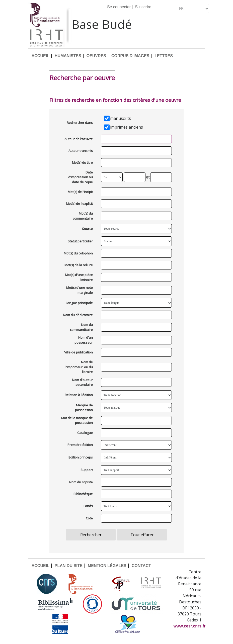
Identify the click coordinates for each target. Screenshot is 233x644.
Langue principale (79, 303)
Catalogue (85, 433)
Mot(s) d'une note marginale (80, 290)
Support (87, 470)
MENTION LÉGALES (107, 566)
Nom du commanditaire (81, 327)
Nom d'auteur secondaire (82, 382)
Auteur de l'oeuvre (79, 139)
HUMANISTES (68, 56)
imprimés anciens (127, 127)
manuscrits (121, 118)
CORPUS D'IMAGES (130, 56)
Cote (89, 518)
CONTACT (141, 566)
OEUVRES (96, 56)
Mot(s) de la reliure (79, 265)
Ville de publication (79, 352)
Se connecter (119, 7)
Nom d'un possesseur (84, 340)
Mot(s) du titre (82, 162)
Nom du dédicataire (78, 315)
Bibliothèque (83, 494)
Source (87, 229)
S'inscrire (143, 7)
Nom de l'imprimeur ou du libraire (79, 367)
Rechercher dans (80, 123)
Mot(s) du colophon (78, 253)
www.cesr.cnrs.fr (189, 626)
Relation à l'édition (79, 395)
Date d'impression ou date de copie (81, 177)
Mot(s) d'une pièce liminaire (79, 277)
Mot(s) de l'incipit (80, 192)
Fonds (88, 506)
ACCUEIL (41, 56)
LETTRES (164, 56)
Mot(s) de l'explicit (79, 204)
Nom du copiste (81, 482)
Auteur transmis (81, 151)
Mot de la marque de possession (77, 420)
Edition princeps (81, 457)
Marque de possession (84, 408)
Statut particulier (80, 241)
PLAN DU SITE (69, 566)
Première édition (80, 445)
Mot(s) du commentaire (83, 216)
